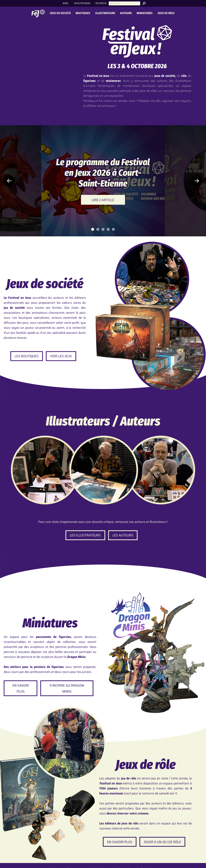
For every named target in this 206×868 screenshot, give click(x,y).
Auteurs (126, 13)
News (65, 3)
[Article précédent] (9, 181)
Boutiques (83, 13)
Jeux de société (60, 13)
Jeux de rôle (166, 13)
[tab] (93, 229)
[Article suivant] (197, 181)
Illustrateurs (105, 13)
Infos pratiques (82, 3)
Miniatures (145, 13)
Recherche (101, 3)
